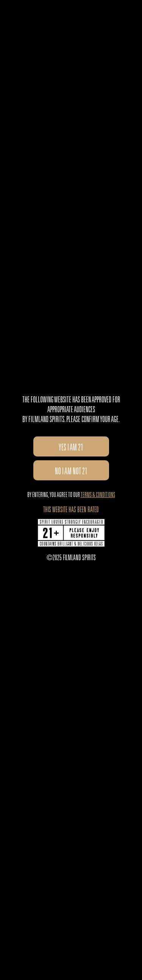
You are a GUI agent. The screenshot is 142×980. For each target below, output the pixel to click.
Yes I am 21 (71, 449)
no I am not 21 (71, 472)
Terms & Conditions (98, 495)
